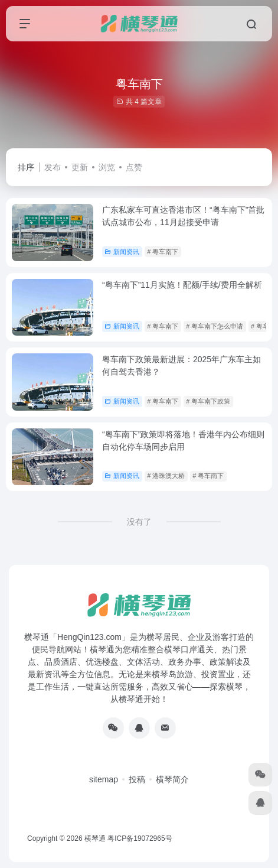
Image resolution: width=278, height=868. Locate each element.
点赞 (134, 167)
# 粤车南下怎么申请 (215, 326)
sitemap (104, 779)
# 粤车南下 (163, 252)
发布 (53, 167)
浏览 (107, 167)
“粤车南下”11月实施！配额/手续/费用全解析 (182, 285)
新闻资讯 (122, 252)
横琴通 (95, 838)
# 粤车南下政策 (208, 401)
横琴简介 (172, 779)
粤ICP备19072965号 (140, 838)
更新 (80, 167)
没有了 (139, 522)
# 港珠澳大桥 (166, 476)
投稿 (137, 779)
